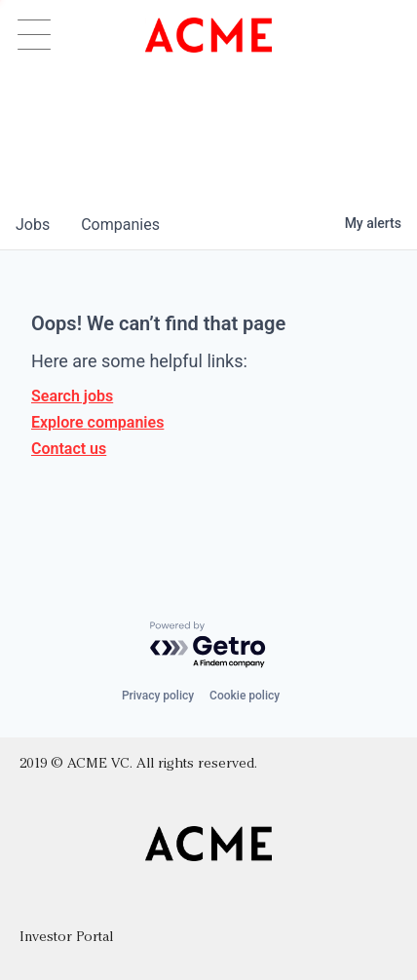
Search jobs (72, 396)
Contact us (69, 449)
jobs (33, 225)
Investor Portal (66, 938)
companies (120, 225)
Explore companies (97, 422)
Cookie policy (245, 696)
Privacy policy (158, 696)
